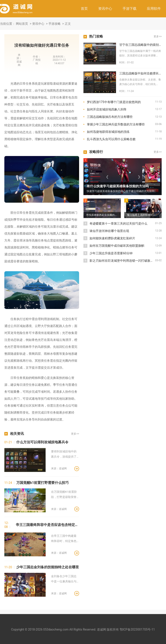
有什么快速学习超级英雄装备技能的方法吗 (118, 186)
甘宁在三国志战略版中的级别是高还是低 (140, 45)
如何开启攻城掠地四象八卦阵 (107, 109)
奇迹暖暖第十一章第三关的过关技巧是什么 (118, 223)
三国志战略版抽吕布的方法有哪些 (110, 117)
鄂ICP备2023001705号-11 (137, 629)
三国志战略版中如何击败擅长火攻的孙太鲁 (140, 73)
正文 (68, 24)
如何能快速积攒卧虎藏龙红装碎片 (112, 238)
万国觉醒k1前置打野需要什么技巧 (43, 483)
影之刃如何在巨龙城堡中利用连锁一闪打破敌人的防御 (122, 261)
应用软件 (154, 9)
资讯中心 (105, 9)
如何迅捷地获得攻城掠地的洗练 (108, 132)
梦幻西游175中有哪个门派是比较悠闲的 (114, 102)
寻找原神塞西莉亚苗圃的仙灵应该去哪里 (103, 215)
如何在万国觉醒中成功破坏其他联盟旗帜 (117, 246)
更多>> (75, 434)
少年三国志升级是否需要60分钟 (111, 253)
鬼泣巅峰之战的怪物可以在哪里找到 (144, 215)
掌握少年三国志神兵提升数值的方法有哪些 (116, 124)
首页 (84, 9)
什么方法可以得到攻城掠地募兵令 (42, 442)
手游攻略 (55, 24)
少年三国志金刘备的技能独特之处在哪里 (48, 567)
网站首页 (22, 24)
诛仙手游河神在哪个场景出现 (109, 231)
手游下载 (129, 9)
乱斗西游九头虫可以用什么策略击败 (111, 139)
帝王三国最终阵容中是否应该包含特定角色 (47, 525)
